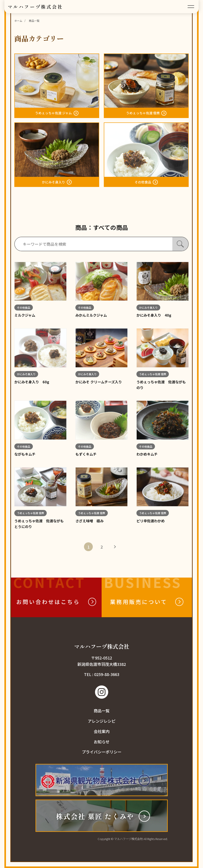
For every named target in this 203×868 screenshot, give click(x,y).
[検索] (180, 244)
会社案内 (102, 731)
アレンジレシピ (102, 721)
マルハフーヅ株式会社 (35, 7)
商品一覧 (102, 711)
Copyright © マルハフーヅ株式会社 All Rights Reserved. (133, 839)
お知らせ (102, 742)
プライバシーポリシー (102, 752)
